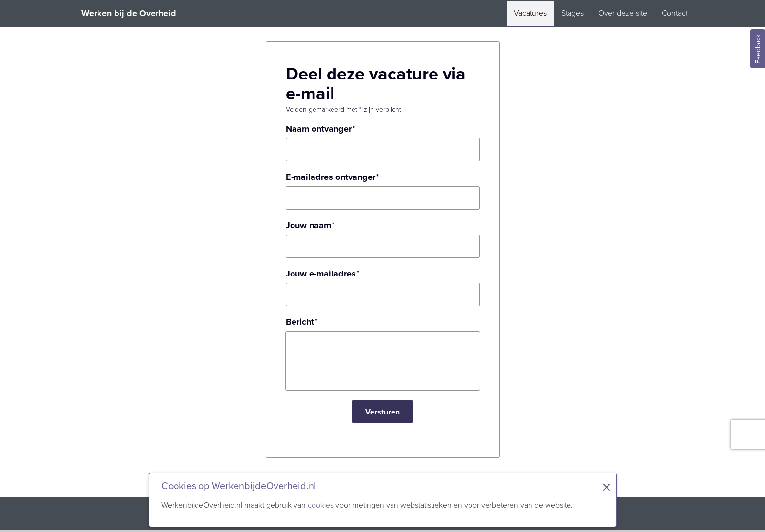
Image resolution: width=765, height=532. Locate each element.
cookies (321, 505)
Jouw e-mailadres (321, 274)
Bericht (300, 322)
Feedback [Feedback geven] (758, 49)
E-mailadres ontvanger (331, 177)
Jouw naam (308, 225)
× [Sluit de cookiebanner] (607, 487)
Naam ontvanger (319, 129)
